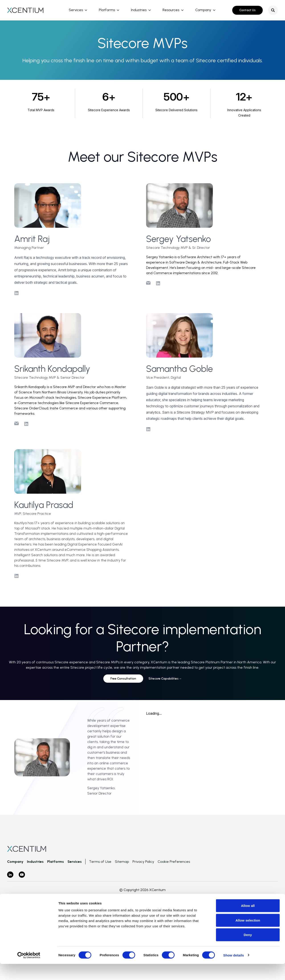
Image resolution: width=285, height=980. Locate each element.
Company (203, 10)
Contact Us (247, 10)
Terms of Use (100, 862)
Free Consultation (123, 679)
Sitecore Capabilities (165, 679)
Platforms (107, 10)
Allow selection (248, 936)
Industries (139, 10)
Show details (234, 971)
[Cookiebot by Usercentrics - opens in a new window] (29, 971)
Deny (248, 951)
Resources (171, 10)
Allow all (248, 922)
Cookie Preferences (174, 862)
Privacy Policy (143, 862)
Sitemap (122, 862)
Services (76, 10)
